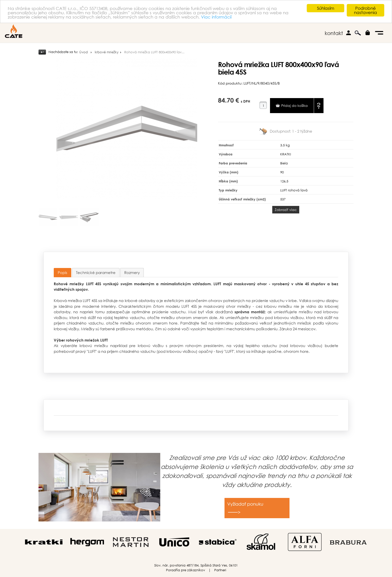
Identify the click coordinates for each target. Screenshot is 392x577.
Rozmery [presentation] (132, 272)
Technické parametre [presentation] (96, 272)
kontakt (334, 33)
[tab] (62, 273)
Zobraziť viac (286, 210)
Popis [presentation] (62, 272)
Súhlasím (326, 8)
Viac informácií (216, 17)
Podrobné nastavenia (365, 10)
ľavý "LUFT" (225, 351)
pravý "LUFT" (86, 351)
